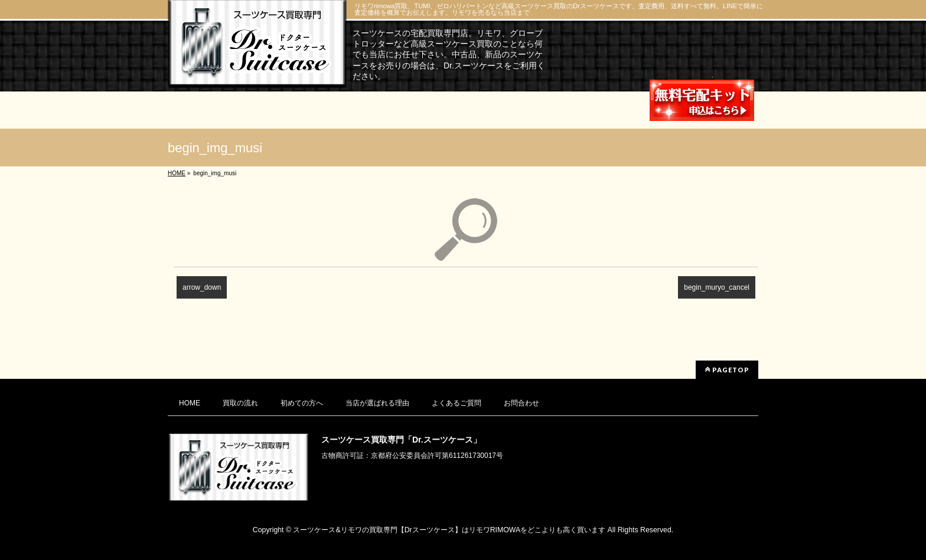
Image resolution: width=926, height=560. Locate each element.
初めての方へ (302, 403)
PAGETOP (727, 369)
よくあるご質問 (457, 403)
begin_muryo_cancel (717, 287)
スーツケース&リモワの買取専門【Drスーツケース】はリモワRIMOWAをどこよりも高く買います (449, 530)
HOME (190, 403)
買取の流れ (240, 403)
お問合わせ (521, 403)
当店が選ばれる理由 (377, 403)
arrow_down (202, 287)
